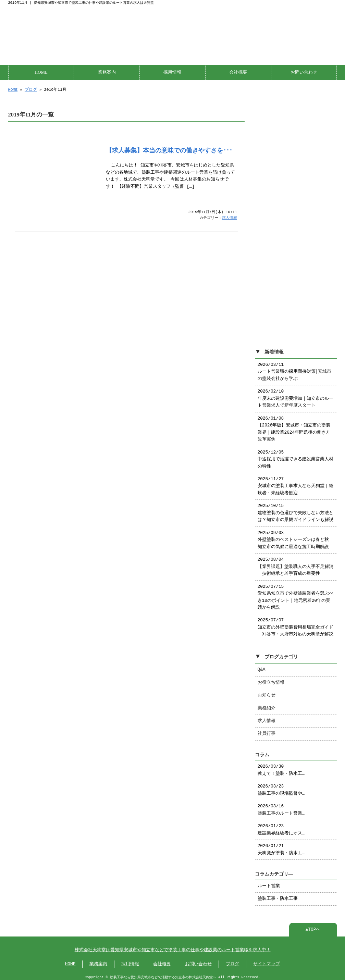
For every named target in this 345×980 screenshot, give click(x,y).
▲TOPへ (313, 926)
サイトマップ (267, 961)
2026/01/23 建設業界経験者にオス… (281, 826)
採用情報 (172, 72)
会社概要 (238, 72)
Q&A (262, 666)
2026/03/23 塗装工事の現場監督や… (281, 786)
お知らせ (267, 692)
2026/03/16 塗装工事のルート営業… (281, 806)
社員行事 (267, 730)
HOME (41, 72)
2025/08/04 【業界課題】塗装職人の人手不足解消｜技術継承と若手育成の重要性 (295, 563)
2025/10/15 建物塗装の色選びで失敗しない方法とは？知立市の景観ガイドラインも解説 (295, 510)
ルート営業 (269, 883)
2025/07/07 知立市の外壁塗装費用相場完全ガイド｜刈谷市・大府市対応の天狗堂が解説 (295, 624)
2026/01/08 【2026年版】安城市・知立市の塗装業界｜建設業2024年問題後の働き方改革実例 (294, 426)
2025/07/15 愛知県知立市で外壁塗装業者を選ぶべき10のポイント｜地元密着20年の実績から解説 (295, 594)
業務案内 (107, 72)
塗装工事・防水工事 (278, 895)
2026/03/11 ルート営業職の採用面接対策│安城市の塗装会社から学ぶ (295, 368)
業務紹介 (267, 705)
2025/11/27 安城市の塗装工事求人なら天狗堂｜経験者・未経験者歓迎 (295, 483)
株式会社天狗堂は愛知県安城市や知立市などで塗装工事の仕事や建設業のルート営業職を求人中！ (173, 947)
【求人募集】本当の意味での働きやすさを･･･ (169, 150)
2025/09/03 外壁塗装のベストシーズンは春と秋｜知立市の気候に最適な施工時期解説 (295, 537)
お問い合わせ (304, 72)
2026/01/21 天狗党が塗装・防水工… (281, 846)
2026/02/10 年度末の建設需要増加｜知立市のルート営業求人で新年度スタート (295, 395)
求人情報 (230, 217)
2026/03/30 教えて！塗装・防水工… (281, 767)
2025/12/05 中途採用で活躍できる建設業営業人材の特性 (295, 456)
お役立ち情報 (271, 679)
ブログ (31, 89)
